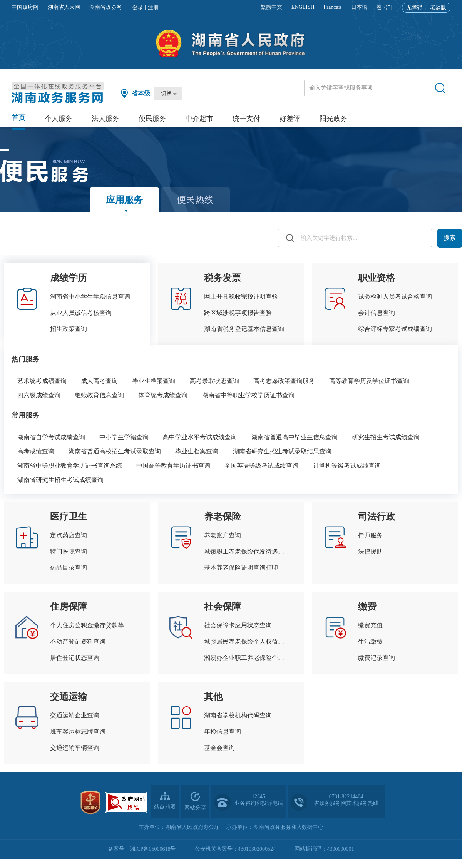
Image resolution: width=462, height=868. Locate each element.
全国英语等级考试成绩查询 (261, 466)
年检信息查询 (223, 732)
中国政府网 (25, 7)
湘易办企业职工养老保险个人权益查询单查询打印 (246, 658)
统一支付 (246, 119)
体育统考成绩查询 (163, 395)
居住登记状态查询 (75, 658)
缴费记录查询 (377, 658)
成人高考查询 (99, 381)
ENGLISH (303, 7)
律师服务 (370, 535)
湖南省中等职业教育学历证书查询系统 (70, 466)
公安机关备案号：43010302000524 (235, 849)
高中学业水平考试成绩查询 (200, 437)
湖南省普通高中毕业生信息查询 (295, 437)
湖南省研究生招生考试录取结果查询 (282, 451)
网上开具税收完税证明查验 (241, 297)
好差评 (290, 119)
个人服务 (59, 119)
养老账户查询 (223, 535)
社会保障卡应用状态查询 (238, 625)
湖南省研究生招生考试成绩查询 (60, 480)
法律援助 (370, 551)
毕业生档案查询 (154, 381)
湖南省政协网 (105, 7)
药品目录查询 (69, 568)
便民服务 (152, 119)
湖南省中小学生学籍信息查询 (90, 297)
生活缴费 (370, 641)
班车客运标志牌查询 (78, 732)
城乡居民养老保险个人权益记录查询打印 (246, 641)
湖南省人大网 (64, 7)
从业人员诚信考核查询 (81, 313)
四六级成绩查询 (39, 395)
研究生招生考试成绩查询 (386, 437)
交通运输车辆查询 (75, 748)
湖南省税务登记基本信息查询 (244, 329)
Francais (333, 7)
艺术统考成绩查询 (42, 381)
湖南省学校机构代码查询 (238, 715)
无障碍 (414, 8)
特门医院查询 (69, 551)
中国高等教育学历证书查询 (173, 466)
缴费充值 (370, 625)
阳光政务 (333, 119)
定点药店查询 (69, 535)
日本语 (359, 7)
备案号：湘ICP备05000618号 (142, 849)
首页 (18, 118)
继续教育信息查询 (99, 395)
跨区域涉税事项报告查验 (238, 313)
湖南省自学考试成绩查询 (51, 437)
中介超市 (199, 119)
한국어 (385, 7)
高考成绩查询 (36, 451)
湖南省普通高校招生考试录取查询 (115, 451)
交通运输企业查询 (75, 715)
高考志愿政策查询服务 (284, 381)
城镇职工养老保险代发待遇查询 (246, 551)
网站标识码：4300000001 (324, 849)
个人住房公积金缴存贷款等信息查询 (92, 625)
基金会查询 (219, 748)
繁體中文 (271, 7)
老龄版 (438, 8)
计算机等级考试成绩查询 (347, 466)
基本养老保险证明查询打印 (241, 568)
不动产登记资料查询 (78, 641)
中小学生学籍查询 (124, 437)
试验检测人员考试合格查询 (395, 297)
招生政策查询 (69, 329)
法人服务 (105, 119)
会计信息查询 (377, 313)
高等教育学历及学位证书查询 (369, 381)
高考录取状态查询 (214, 381)
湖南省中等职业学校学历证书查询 (248, 395)
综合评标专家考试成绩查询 (395, 329)
